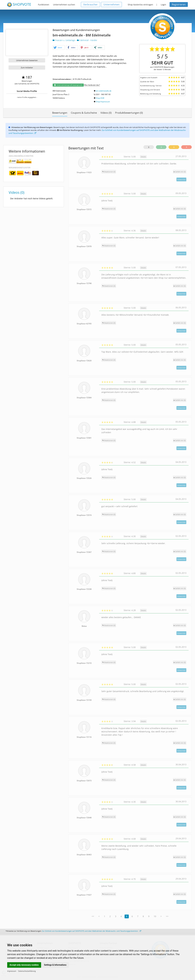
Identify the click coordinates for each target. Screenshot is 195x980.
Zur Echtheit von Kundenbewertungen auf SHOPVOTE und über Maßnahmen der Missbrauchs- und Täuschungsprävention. (92, 931)
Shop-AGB (100, 98)
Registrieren (179, 4)
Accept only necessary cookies (24, 965)
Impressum (12, 971)
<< (93, 916)
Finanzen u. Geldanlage (64, 40)
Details (143, 157)
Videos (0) (106, 113)
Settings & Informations (55, 965)
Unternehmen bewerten (27, 60)
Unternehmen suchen (64, 5)
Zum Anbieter (27, 68)
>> (167, 916)
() (180, 172)
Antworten (181, 179)
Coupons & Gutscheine (84, 113)
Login (163, 5)
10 (155, 916)
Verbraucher (90, 4)
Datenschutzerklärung (27, 971)
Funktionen (44, 5)
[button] (59, 48)
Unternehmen (111, 4)
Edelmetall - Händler (87, 40)
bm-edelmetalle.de (104, 91)
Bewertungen (60, 113)
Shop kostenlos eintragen (140, 5)
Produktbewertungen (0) (129, 113)
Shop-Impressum (103, 102)
